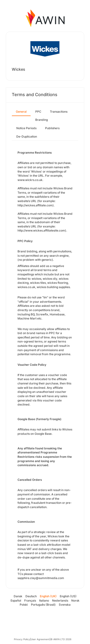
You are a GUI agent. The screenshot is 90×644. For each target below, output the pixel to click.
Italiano (44, 600)
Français (30, 600)
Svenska (65, 605)
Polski (24, 605)
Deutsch (31, 596)
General (21, 112)
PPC (38, 112)
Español (16, 600)
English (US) (68, 596)
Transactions (59, 112)
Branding (42, 120)
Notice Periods (26, 128)
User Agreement (40, 639)
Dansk (18, 596)
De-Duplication (27, 136)
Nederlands (60, 600)
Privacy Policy (22, 639)
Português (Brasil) (43, 605)
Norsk (75, 600)
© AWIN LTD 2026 (61, 639)
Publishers (52, 128)
